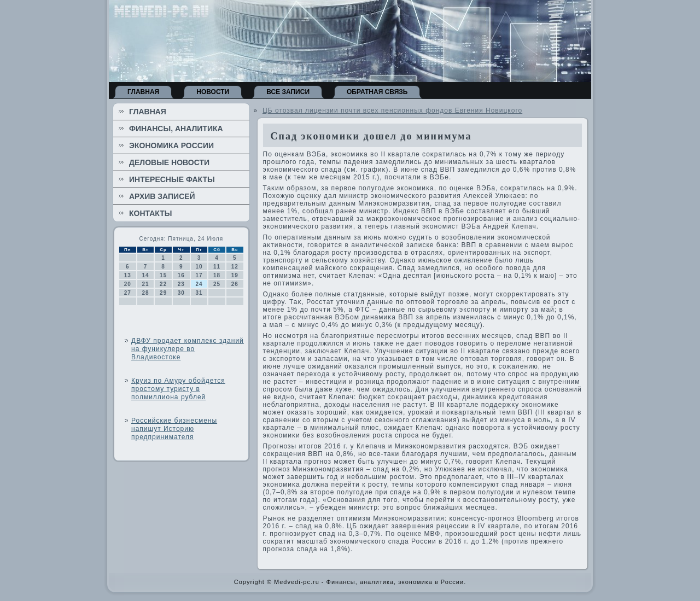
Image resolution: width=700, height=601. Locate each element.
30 (181, 293)
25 (217, 284)
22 (163, 284)
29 (163, 293)
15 (163, 275)
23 (181, 284)
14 (145, 275)
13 (128, 275)
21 (145, 284)
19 (235, 275)
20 (128, 284)
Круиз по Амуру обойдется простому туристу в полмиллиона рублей (178, 389)
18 (217, 275)
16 (181, 275)
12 (235, 267)
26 (235, 284)
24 (199, 284)
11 (217, 267)
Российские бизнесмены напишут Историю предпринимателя (174, 429)
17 (199, 275)
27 (128, 293)
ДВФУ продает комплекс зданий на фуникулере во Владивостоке (188, 349)
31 (199, 293)
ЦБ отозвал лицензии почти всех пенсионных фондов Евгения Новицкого (392, 110)
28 (145, 293)
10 (199, 267)
